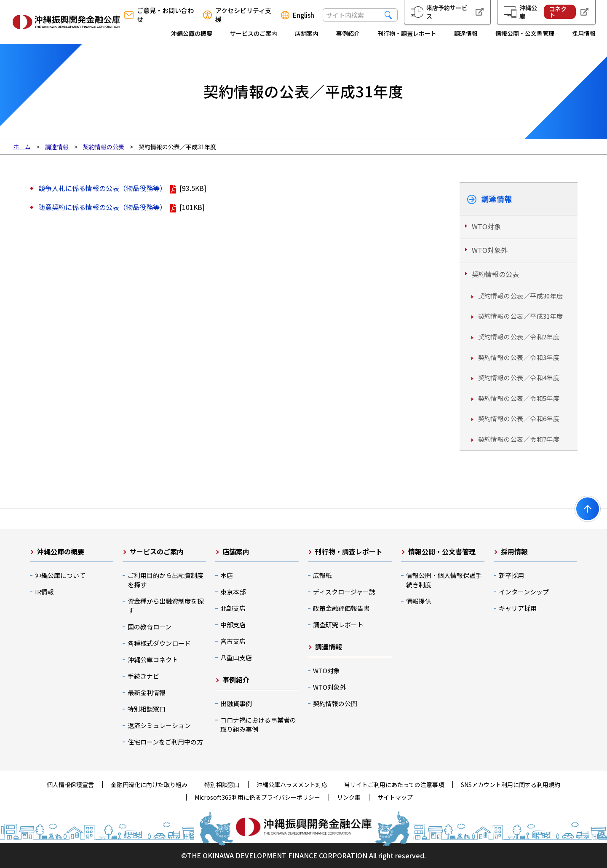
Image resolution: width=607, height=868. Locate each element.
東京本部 (233, 592)
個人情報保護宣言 (70, 785)
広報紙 (322, 575)
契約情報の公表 (495, 274)
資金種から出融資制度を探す (166, 606)
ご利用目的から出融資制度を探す (166, 580)
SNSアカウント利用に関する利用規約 (511, 785)
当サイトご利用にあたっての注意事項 (394, 785)
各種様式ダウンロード (159, 643)
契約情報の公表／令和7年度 (519, 439)
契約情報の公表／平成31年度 (521, 316)
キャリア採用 (518, 608)
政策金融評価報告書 (341, 608)
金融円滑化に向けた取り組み (149, 785)
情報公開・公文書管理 (525, 33)
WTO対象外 (490, 250)
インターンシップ (524, 592)
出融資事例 (236, 703)
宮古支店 (233, 641)
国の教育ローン (150, 627)
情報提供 (419, 601)
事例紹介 (348, 33)
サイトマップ (395, 797)
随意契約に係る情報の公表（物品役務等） (102, 207)
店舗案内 (307, 33)
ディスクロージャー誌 (344, 592)
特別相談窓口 (147, 709)
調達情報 (466, 33)
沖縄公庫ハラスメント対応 (292, 785)
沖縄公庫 (548, 12)
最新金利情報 (147, 692)
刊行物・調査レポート (407, 33)
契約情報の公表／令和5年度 (519, 398)
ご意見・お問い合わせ (165, 15)
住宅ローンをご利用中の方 (165, 742)
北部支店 (233, 608)
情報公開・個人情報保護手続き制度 (444, 580)
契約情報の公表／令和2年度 (519, 337)
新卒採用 (511, 575)
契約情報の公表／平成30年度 (521, 296)
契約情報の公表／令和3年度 (519, 357)
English (303, 15)
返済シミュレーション (159, 725)
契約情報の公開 (335, 703)
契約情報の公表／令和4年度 (519, 378)
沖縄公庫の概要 (192, 33)
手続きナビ (143, 676)
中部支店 (233, 625)
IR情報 (44, 592)
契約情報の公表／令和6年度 (519, 418)
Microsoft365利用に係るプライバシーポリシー (257, 797)
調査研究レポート (338, 625)
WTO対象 (486, 226)
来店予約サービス (447, 12)
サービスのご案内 (254, 33)
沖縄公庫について (60, 575)
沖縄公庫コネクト (153, 660)
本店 (227, 575)
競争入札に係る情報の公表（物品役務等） (102, 188)
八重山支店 (236, 657)
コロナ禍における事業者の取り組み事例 (258, 724)
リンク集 (349, 797)
